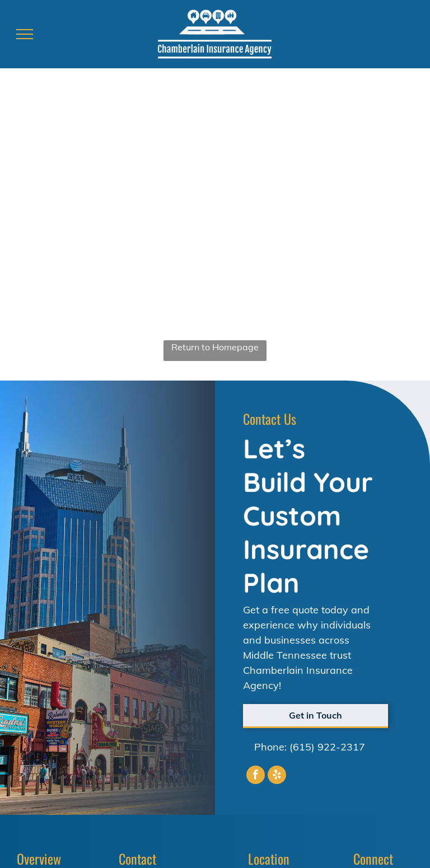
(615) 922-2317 (327, 747)
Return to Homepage (215, 347)
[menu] (25, 34)
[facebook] (256, 776)
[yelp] (277, 776)
